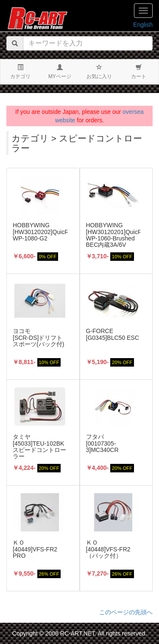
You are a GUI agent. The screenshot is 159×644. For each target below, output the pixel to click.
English (143, 25)
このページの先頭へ (126, 612)
